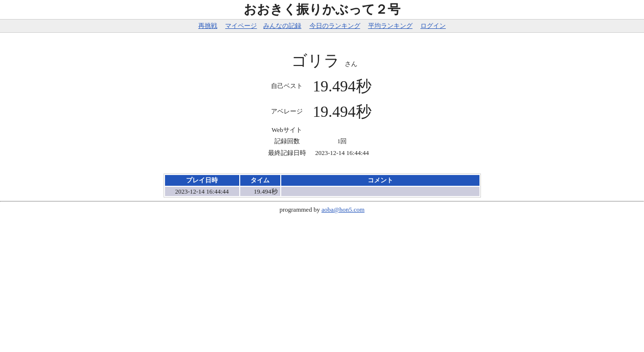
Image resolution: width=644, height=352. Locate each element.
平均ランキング (390, 26)
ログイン (433, 26)
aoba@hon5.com (343, 209)
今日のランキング (335, 26)
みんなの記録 (282, 26)
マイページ (241, 26)
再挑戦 (208, 26)
